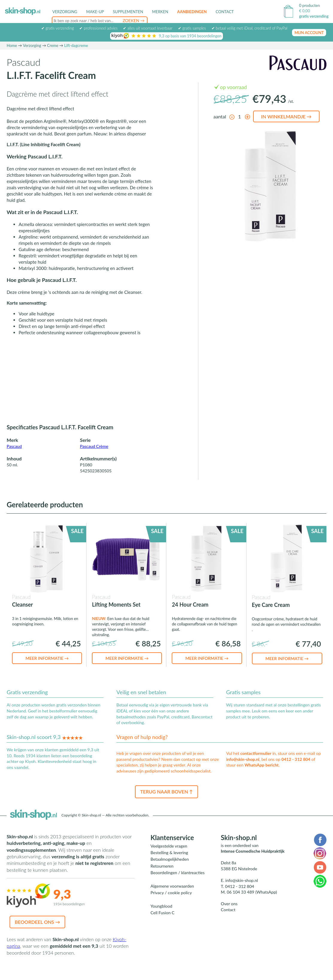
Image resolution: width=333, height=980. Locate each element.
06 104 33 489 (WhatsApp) (252, 902)
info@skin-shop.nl (243, 769)
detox (110, 29)
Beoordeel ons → (37, 931)
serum (142, 29)
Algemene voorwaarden (172, 896)
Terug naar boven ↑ (166, 801)
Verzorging (32, 55)
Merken (160, 12)
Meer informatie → (47, 668)
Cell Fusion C (162, 922)
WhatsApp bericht (261, 774)
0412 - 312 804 (296, 769)
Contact (225, 12)
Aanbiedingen (192, 12)
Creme (53, 55)
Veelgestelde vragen (169, 855)
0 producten (309, 5)
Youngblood (161, 916)
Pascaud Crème (94, 456)
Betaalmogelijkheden (170, 869)
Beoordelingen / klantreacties (178, 882)
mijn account (309, 42)
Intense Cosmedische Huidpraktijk (253, 861)
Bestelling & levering (169, 862)
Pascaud (14, 456)
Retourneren (162, 876)
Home (12, 55)
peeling (87, 29)
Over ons (229, 913)
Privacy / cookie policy (171, 902)
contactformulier (256, 763)
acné (99, 29)
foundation (126, 29)
